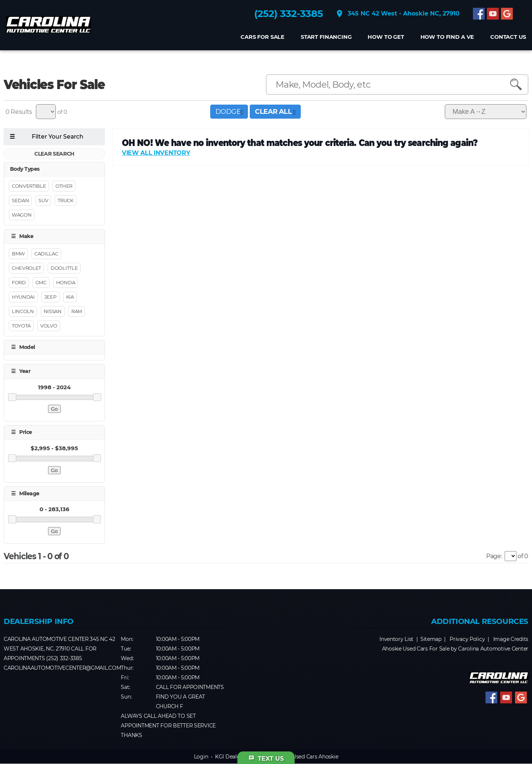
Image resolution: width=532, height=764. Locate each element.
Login (201, 757)
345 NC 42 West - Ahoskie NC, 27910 (396, 15)
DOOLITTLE (64, 268)
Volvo (49, 326)
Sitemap (431, 639)
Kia (70, 297)
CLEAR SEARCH (54, 154)
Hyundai (23, 297)
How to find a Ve (446, 39)
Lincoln (23, 311)
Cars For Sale (261, 39)
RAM (77, 311)
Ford (19, 282)
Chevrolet (26, 268)
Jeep (50, 297)
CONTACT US (507, 39)
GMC (41, 282)
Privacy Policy (467, 639)
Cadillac (46, 254)
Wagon (22, 215)
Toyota (21, 326)
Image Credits (511, 639)
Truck (65, 201)
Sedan (20, 201)
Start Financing (325, 39)
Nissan (53, 311)
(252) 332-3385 (287, 15)
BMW (18, 254)
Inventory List (396, 639)
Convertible (29, 186)
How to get (385, 39)
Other (64, 186)
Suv (43, 201)
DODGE (229, 112)
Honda (66, 282)
